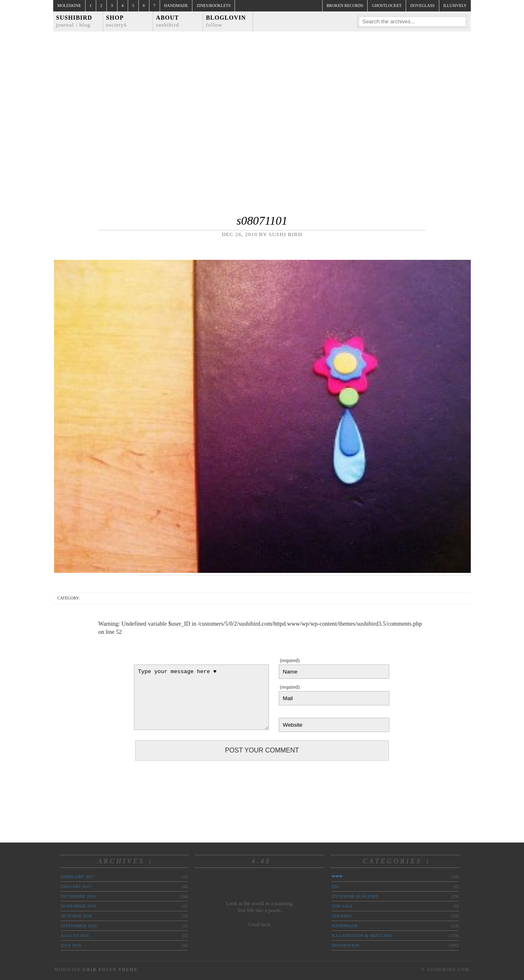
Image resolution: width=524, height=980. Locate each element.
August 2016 (75, 935)
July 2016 (71, 945)
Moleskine (69, 6)
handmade (345, 926)
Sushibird (74, 21)
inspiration (346, 945)
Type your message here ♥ (201, 697)
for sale (342, 906)
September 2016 (79, 926)
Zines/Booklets (213, 6)
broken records (345, 6)
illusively (455, 6)
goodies (341, 916)
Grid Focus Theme (110, 970)
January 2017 (76, 886)
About (168, 21)
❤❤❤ (337, 876)
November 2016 (78, 906)
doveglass (422, 6)
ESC (336, 886)
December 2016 (78, 896)
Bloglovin (226, 21)
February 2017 (77, 876)
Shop (116, 21)
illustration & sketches (362, 935)
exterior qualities (355, 896)
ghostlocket (387, 6)
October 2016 (76, 916)
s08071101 (262, 221)
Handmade (176, 6)
